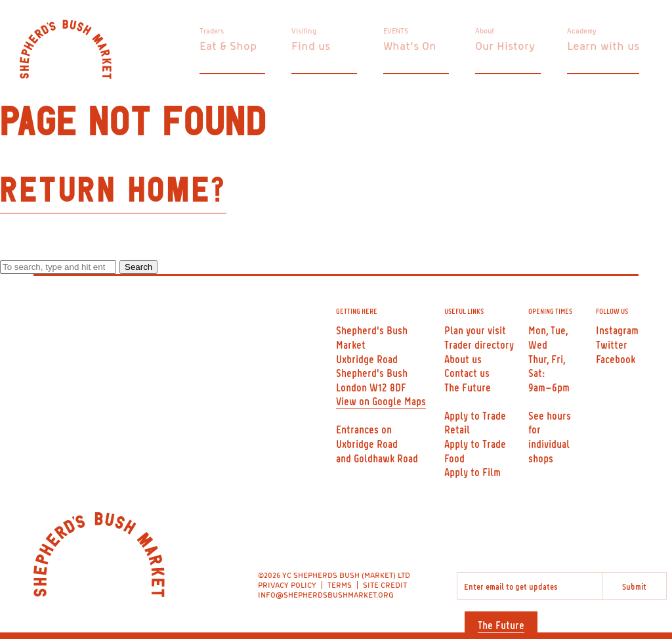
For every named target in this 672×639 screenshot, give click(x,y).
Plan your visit (475, 330)
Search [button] (138, 267)
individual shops (549, 451)
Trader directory (479, 344)
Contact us (467, 372)
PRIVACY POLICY (287, 585)
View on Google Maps (381, 401)
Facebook (616, 359)
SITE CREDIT (385, 585)
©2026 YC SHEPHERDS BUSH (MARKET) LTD (334, 575)
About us (463, 359)
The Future (501, 625)
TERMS (340, 585)
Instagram (617, 330)
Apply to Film (472, 472)
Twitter (612, 344)
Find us (311, 45)
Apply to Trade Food (475, 451)
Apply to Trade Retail (475, 422)
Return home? (113, 191)
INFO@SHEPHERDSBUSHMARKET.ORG (326, 595)
